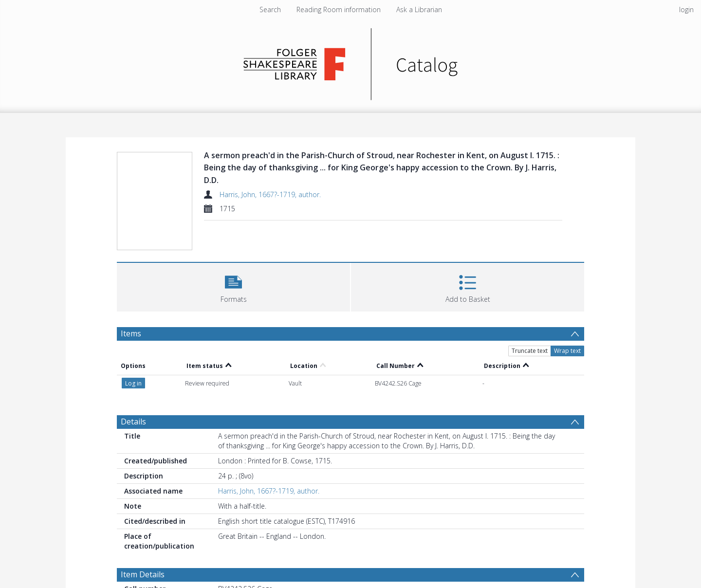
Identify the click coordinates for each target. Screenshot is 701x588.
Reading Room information (339, 9)
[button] (233, 286)
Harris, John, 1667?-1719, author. (270, 194)
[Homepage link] (351, 62)
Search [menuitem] (270, 9)
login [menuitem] (686, 9)
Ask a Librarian (419, 9)
